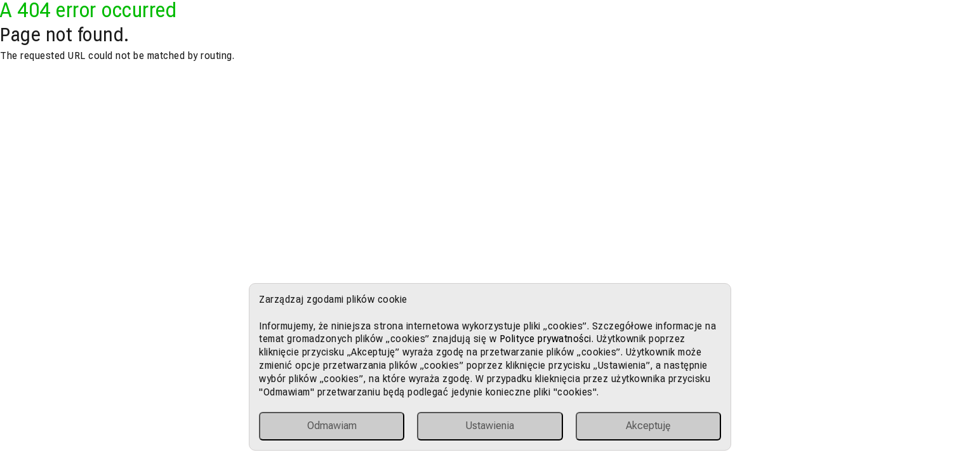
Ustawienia (490, 426)
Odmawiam (332, 426)
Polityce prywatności (546, 339)
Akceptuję (648, 426)
